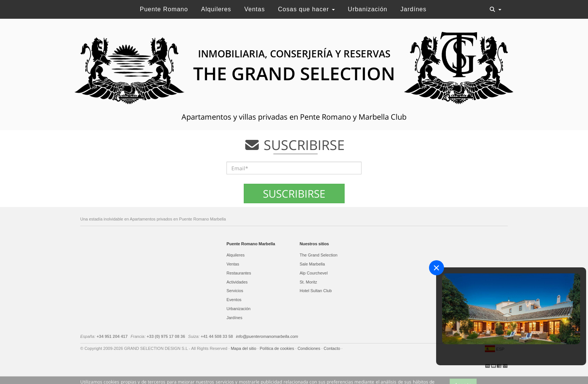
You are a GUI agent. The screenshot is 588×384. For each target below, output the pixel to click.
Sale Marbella (312, 264)
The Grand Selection (319, 255)
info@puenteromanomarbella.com (267, 336)
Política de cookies (277, 348)
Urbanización (368, 9)
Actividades (237, 282)
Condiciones (309, 348)
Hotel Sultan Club (316, 291)
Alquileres (216, 9)
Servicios (235, 291)
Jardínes (413, 9)
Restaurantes (239, 273)
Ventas (254, 9)
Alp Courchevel (314, 273)
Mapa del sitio (244, 348)
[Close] (436, 268)
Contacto (332, 348)
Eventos (234, 300)
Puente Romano (164, 9)
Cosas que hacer (306, 9)
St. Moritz (308, 282)
